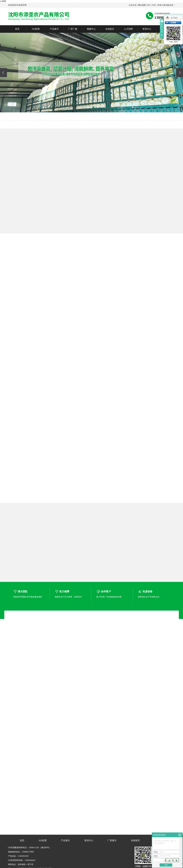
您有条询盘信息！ (166, 5)
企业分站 (133, 5)
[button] (86, 107)
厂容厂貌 (73, 29)
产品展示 (54, 29)
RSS (149, 5)
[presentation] (3, 73)
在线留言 (110, 29)
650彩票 (3, 1)
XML (154, 5)
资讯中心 (147, 29)
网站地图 (142, 5)
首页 (17, 29)
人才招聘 (128, 29)
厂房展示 (112, 840)
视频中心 (91, 29)
